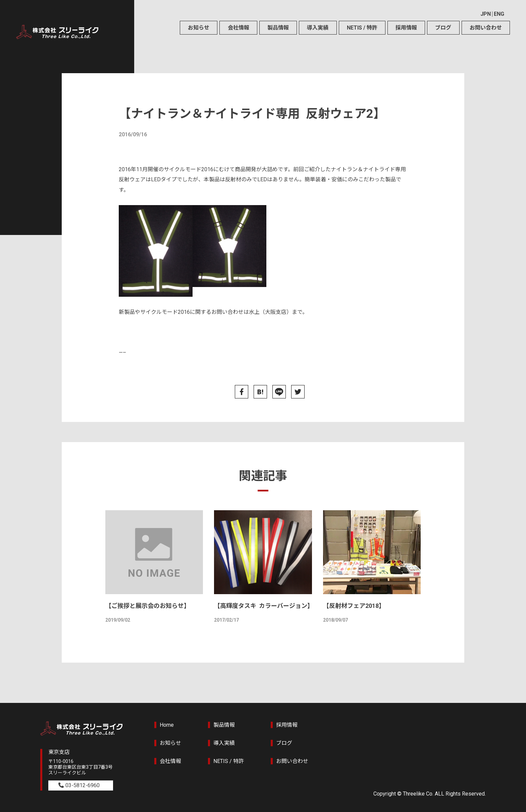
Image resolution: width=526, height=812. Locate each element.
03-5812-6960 (83, 785)
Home (167, 725)
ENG (499, 14)
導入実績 (318, 28)
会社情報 (239, 28)
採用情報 (406, 28)
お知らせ (199, 28)
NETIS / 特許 (362, 28)
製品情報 (278, 28)
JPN (486, 14)
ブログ (443, 28)
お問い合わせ (486, 28)
